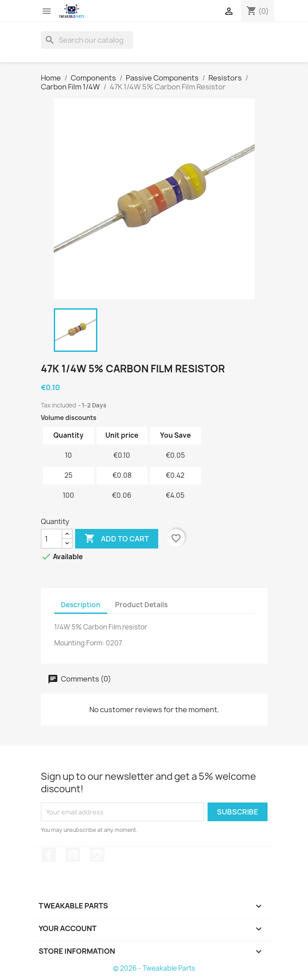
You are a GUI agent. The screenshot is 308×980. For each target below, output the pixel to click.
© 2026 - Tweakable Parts (154, 968)
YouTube (73, 855)
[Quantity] (52, 539)
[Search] (87, 40)
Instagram (97, 855)
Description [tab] (81, 605)
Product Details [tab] (141, 605)
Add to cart (117, 539)
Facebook (49, 855)
